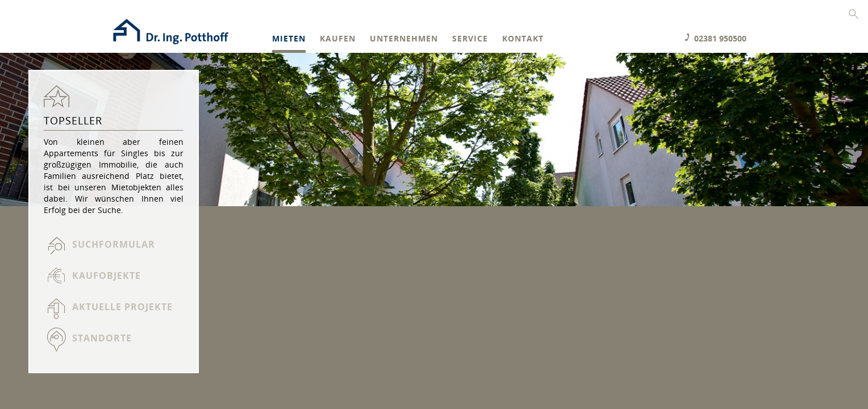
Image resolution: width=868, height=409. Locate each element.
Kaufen (338, 39)
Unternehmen (404, 39)
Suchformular (114, 244)
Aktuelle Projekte (122, 307)
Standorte (102, 338)
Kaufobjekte (107, 276)
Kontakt (523, 39)
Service (470, 39)
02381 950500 (720, 38)
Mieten (289, 39)
